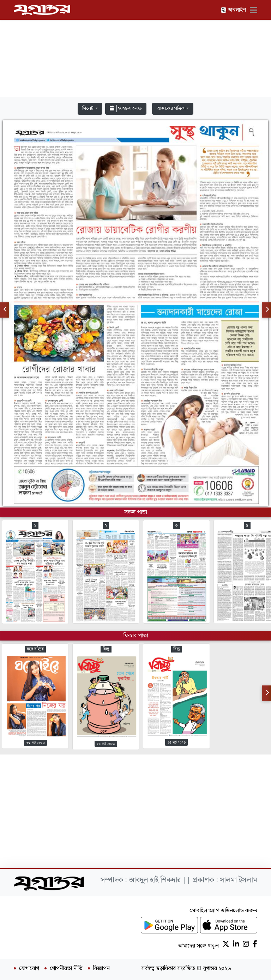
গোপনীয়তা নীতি (66, 969)
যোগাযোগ (29, 969)
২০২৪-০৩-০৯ (126, 109)
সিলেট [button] (88, 109)
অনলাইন (233, 10)
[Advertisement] (135, 50)
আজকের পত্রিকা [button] (171, 109)
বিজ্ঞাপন (101, 969)
